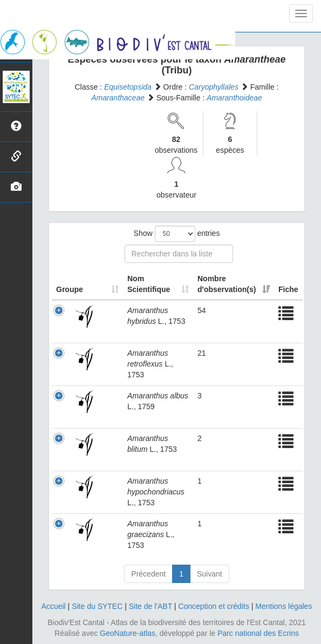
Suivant (210, 574)
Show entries (177, 234)
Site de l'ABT (151, 606)
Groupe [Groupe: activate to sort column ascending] (70, 289)
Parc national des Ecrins (258, 633)
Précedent (148, 574)
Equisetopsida (128, 87)
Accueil (54, 606)
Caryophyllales (214, 87)
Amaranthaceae (118, 98)
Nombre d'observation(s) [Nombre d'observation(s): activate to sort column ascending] (227, 284)
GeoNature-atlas (128, 633)
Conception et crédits (214, 606)
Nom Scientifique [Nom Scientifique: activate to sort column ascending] (149, 284)
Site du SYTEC (97, 606)
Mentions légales (284, 606)
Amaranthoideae (234, 98)
